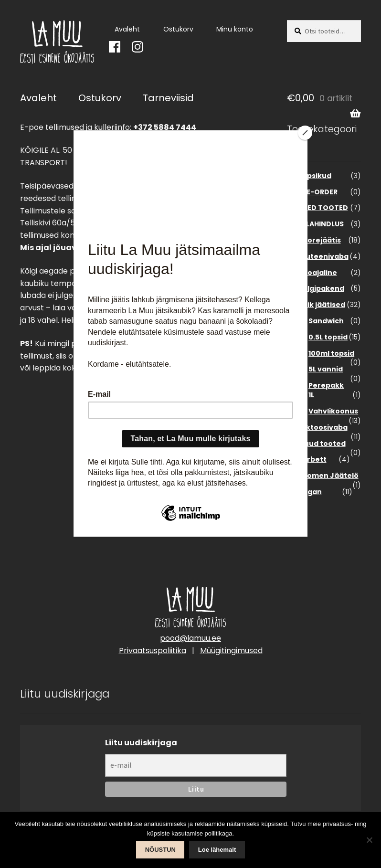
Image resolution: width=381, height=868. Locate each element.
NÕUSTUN (160, 850)
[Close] (305, 133)
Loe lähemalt (217, 850)
